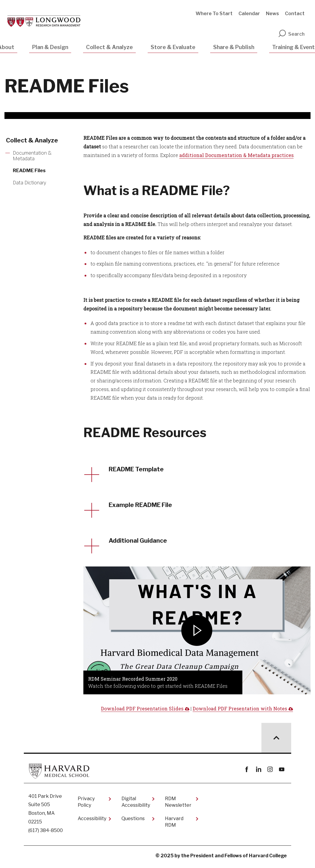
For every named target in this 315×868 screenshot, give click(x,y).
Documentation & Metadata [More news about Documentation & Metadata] (32, 156)
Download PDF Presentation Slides (142, 711)
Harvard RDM (174, 824)
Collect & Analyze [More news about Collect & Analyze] (32, 140)
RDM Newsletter (178, 805)
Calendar (249, 14)
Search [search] (291, 34)
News (272, 14)
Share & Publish (234, 47)
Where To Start (214, 14)
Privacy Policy (86, 805)
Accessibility (92, 821)
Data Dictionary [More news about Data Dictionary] (29, 183)
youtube (282, 772)
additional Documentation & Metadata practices (236, 155)
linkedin (258, 772)
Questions (133, 821)
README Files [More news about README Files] (29, 171)
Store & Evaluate (173, 47)
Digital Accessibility (136, 805)
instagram (270, 772)
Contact (295, 14)
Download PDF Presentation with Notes (240, 711)
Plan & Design (50, 47)
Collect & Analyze (109, 47)
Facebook (247, 772)
